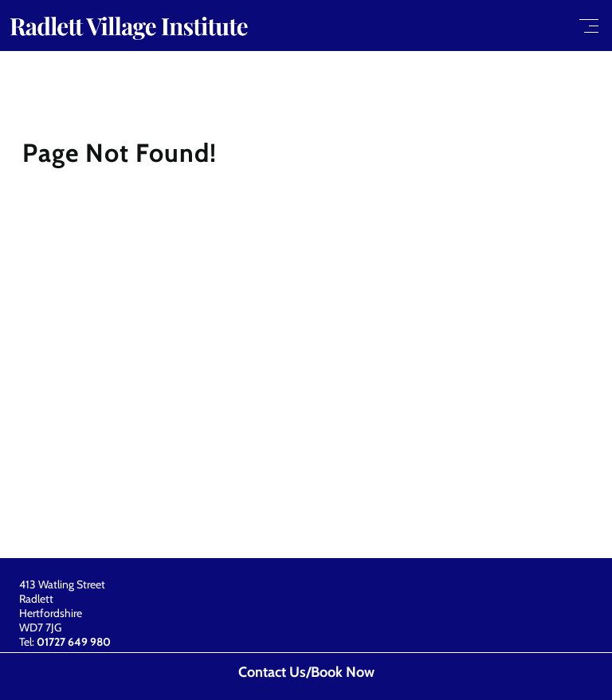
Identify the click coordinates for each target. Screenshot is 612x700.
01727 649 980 (74, 642)
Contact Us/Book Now (306, 672)
